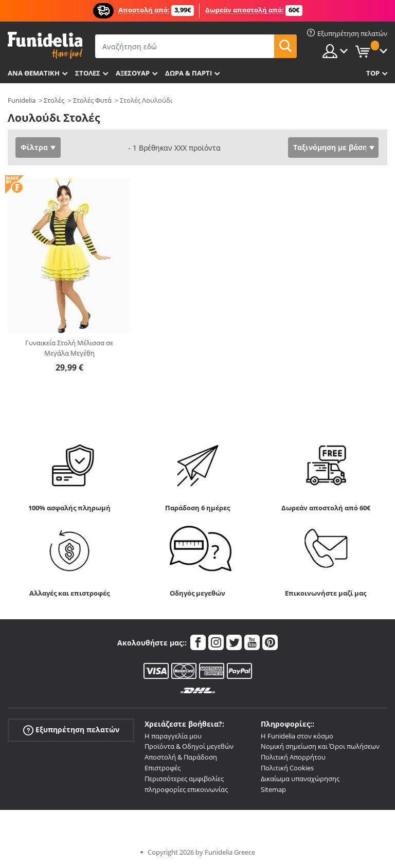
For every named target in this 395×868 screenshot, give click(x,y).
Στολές (54, 100)
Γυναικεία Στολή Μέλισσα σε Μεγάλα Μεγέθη (69, 348)
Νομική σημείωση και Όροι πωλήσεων (320, 746)
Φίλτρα (34, 147)
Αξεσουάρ (133, 73)
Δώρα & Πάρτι (188, 73)
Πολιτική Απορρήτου (293, 757)
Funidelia (22, 100)
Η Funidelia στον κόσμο (297, 736)
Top (373, 73)
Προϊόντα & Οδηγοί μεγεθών (189, 746)
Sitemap (273, 789)
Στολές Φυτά (92, 100)
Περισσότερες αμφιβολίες (184, 779)
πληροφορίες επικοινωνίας (186, 789)
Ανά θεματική (34, 73)
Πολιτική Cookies (287, 768)
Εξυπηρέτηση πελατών (71, 730)
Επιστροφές (163, 768)
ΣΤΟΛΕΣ (88, 73)
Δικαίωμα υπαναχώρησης (300, 779)
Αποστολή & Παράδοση (181, 757)
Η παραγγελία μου (173, 736)
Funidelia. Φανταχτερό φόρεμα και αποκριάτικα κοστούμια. (45, 45)
